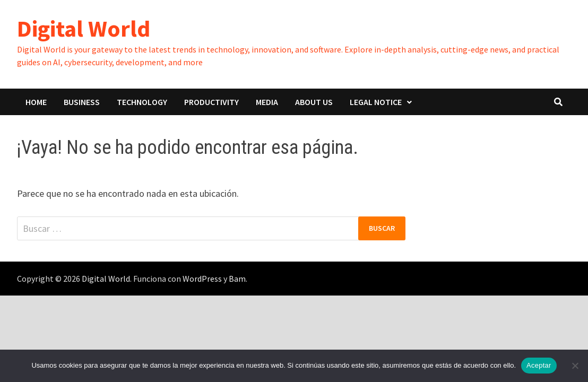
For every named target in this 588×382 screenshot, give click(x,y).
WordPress (202, 279)
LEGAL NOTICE (376, 102)
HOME (36, 102)
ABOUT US (314, 102)
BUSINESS (82, 102)
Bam (237, 279)
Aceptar (539, 365)
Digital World (84, 28)
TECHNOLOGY (142, 102)
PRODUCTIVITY (211, 102)
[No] (575, 366)
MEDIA (267, 102)
